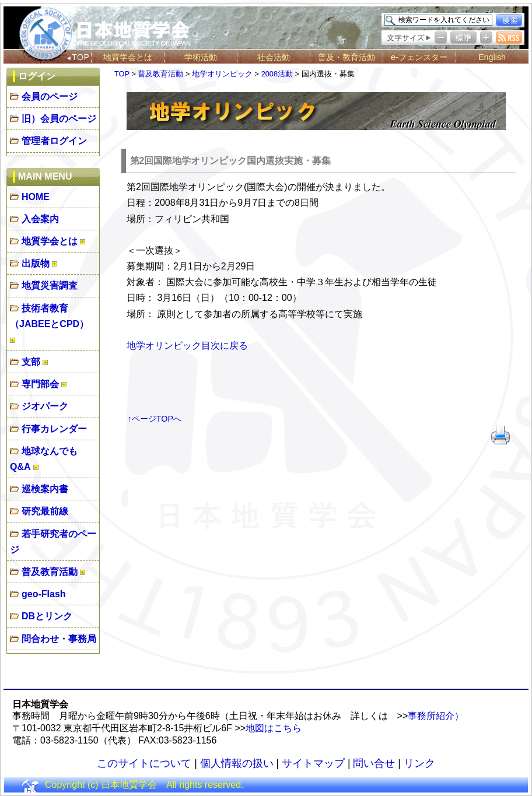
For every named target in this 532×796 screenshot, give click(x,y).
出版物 (36, 263)
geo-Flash (44, 594)
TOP (122, 74)
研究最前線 (45, 511)
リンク (419, 763)
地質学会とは (128, 57)
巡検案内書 (45, 489)
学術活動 (201, 57)
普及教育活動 (50, 572)
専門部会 (40, 384)
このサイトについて (144, 763)
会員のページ (50, 97)
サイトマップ (313, 763)
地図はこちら (274, 728)
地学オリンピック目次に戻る (187, 346)
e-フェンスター (419, 57)
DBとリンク (47, 616)
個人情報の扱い (237, 763)
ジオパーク (45, 406)
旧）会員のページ (59, 119)
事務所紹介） (436, 716)
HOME (36, 197)
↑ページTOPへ (155, 419)
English (492, 57)
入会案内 (40, 219)
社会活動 (274, 57)
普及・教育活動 (346, 57)
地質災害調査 (50, 285)
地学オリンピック (222, 74)
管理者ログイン (54, 141)
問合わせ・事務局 (59, 639)
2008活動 (277, 74)
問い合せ (374, 763)
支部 (31, 362)
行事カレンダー (54, 429)
